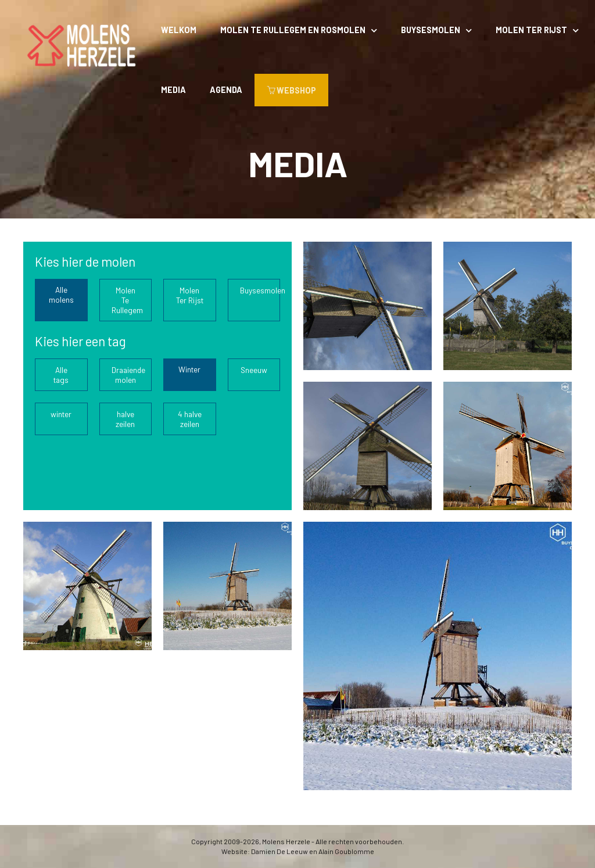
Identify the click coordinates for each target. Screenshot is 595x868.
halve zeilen (125, 419)
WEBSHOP (291, 90)
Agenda (226, 90)
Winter (189, 369)
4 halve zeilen (190, 419)
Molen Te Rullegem (127, 300)
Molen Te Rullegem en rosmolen (293, 30)
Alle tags (61, 375)
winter (61, 414)
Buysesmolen (431, 30)
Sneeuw (254, 370)
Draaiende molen (128, 375)
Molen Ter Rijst (531, 30)
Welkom (179, 30)
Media (173, 90)
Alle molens (61, 295)
